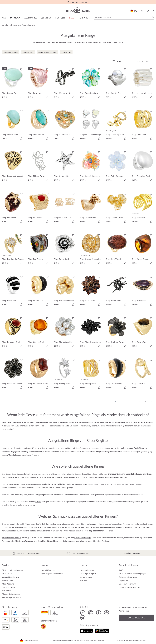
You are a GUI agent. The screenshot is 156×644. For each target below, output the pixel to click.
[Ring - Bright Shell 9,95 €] (65, 250)
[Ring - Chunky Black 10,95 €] (117, 374)
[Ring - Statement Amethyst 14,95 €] (143, 291)
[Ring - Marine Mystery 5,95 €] (65, 84)
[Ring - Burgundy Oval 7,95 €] (13, 333)
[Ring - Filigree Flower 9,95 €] (39, 167)
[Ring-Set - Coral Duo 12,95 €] (65, 208)
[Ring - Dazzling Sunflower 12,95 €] (13, 250)
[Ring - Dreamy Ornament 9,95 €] (13, 167)
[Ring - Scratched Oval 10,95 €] (143, 167)
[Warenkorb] (153, 11)
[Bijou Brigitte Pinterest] (106, 613)
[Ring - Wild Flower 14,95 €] (91, 291)
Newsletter (7, 591)
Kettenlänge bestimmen (12, 597)
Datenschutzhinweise (128, 577)
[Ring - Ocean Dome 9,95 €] (13, 125)
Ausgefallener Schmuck (12, 538)
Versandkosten (84, 640)
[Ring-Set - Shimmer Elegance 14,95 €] (91, 125)
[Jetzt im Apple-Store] (86, 630)
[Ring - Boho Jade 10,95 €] (39, 208)
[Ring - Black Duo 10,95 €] (13, 291)
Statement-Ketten (19, 527)
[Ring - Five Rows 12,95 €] (143, 208)
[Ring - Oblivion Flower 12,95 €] (117, 333)
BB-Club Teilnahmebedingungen (132, 573)
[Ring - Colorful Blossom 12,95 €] (91, 167)
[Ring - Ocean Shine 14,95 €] (39, 125)
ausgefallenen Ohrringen (41, 527)
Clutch (38, 501)
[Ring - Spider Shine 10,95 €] (117, 291)
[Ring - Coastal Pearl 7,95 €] (117, 84)
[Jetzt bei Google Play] (102, 630)
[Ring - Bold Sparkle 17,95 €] (91, 374)
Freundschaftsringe (83, 538)
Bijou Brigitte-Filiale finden (52, 573)
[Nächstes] (151, 401)
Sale (71, 18)
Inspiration (84, 18)
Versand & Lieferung (10, 577)
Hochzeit (60, 18)
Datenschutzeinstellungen (130, 587)
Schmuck (15, 18)
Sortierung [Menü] (143, 61)
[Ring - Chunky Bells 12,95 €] (91, 208)
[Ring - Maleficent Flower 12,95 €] (13, 374)
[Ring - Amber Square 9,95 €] (143, 250)
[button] (142, 11)
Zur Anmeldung (136, 618)
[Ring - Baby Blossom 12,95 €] (117, 167)
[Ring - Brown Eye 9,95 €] (143, 333)
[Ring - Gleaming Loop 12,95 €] (117, 125)
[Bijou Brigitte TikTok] (83, 613)
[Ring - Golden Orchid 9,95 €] (117, 208)
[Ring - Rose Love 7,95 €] (39, 84)
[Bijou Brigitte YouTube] (83, 618)
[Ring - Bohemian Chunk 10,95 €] (39, 374)
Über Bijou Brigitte (88, 573)
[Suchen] (153, 17)
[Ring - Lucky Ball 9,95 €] (143, 374)
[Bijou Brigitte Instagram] (91, 613)
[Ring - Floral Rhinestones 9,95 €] (91, 333)
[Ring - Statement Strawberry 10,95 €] (13, 208)
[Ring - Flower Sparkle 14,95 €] (65, 333)
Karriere (83, 580)
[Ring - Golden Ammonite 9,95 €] (91, 250)
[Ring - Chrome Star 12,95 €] (65, 167)
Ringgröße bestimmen (11, 594)
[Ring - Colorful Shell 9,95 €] (65, 125)
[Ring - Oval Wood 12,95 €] (117, 250)
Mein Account (8, 584)
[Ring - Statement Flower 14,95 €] (65, 291)
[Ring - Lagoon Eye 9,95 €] (13, 84)
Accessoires (31, 18)
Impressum (124, 580)
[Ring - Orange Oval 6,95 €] (39, 333)
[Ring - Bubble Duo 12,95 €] (39, 291)
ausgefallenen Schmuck (130, 426)
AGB (121, 570)
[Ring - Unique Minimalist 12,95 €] (143, 84)
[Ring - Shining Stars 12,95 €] (65, 374)
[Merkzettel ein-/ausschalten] (21, 69)
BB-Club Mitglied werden (13, 570)
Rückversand (7, 580)
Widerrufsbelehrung (127, 584)
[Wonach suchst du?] (124, 17)
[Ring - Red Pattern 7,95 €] (39, 250)
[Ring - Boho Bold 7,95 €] (143, 125)
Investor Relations (88, 570)
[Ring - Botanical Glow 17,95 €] (91, 84)
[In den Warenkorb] (21, 97)
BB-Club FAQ (8, 573)
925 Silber (46, 18)
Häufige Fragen (8, 587)
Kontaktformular (48, 570)
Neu (4, 18)
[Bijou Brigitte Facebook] (99, 613)
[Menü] (117, 61)
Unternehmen (86, 577)
